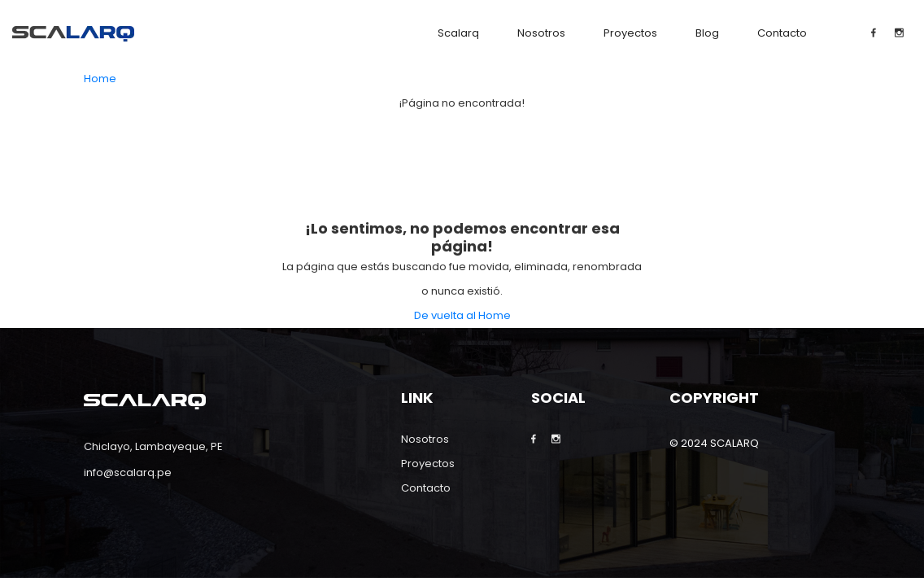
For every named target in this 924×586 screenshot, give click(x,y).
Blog (707, 33)
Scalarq (458, 33)
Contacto (782, 33)
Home (100, 79)
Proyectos (630, 33)
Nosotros (541, 33)
